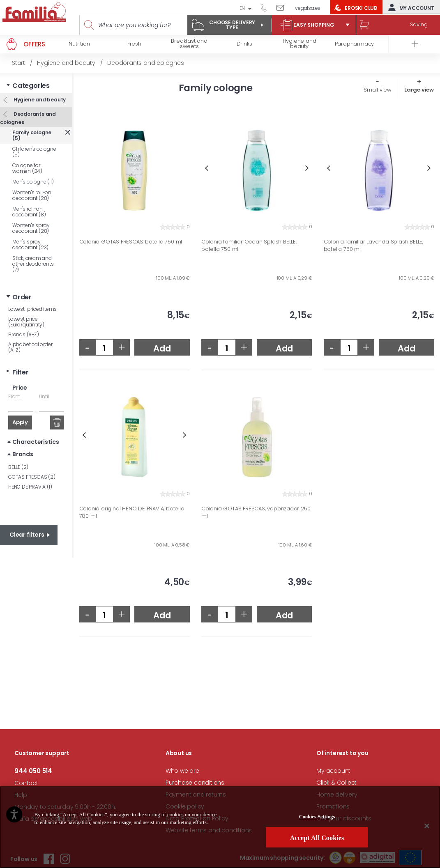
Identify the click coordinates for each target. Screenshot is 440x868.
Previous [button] (206, 168)
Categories (31, 86)
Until (44, 396)
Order (22, 297)
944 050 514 (267, 7)
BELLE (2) (18, 467)
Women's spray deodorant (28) (31, 228)
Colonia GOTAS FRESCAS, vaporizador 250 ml (256, 512)
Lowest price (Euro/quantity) (26, 322)
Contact (26, 783)
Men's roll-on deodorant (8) (29, 212)
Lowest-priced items (32, 309)
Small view (378, 90)
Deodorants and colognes (28, 118)
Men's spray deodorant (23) (30, 245)
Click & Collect (336, 783)
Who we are (182, 771)
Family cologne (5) (32, 135)
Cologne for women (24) (27, 168)
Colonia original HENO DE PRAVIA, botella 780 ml (132, 512)
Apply (20, 422)
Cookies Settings (317, 817)
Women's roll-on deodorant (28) (32, 195)
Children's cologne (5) (34, 152)
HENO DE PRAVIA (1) (30, 487)
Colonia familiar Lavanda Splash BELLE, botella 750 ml (373, 245)
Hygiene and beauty (39, 100)
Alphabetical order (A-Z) (30, 347)
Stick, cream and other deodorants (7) (33, 264)
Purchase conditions (195, 783)
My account (409, 7)
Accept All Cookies (317, 838)
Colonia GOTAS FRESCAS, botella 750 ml (131, 242)
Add (162, 348)
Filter (21, 372)
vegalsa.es (308, 8)
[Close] (427, 826)
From (14, 396)
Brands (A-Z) (24, 334)
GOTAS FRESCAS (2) (32, 477)
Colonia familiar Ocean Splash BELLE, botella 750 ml (249, 245)
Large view (419, 90)
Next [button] (307, 168)
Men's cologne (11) (33, 182)
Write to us (283, 7)
